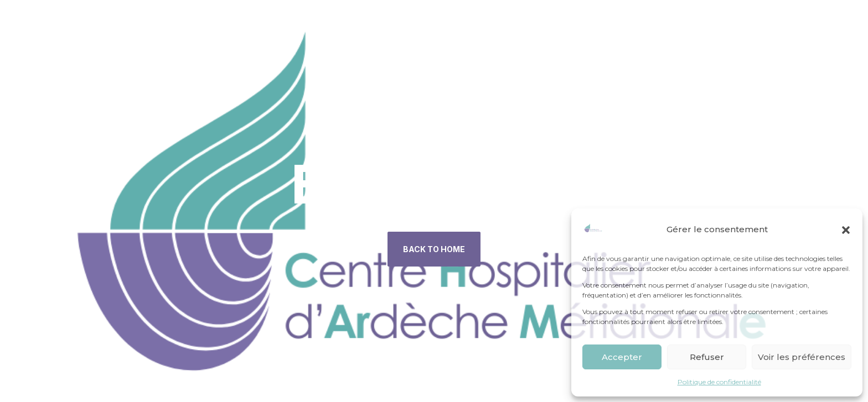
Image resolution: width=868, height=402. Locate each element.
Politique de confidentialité (719, 382)
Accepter (622, 357)
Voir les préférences (802, 357)
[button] (846, 230)
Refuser (707, 357)
